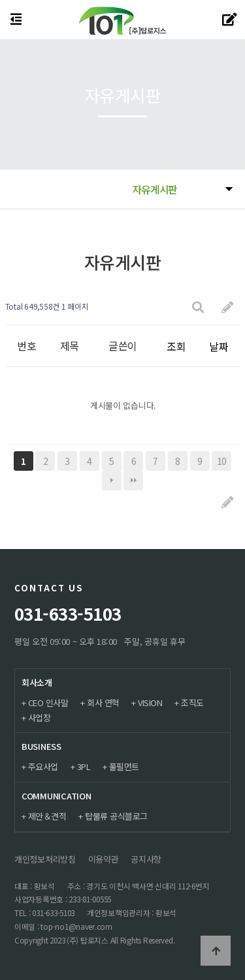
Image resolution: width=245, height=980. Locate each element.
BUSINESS (41, 746)
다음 (112, 481)
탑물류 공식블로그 (116, 816)
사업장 (40, 718)
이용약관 (104, 859)
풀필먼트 (124, 766)
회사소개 (37, 682)
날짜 (219, 346)
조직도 (192, 703)
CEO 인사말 (48, 703)
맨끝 (133, 481)
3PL (84, 766)
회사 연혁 (103, 703)
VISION (150, 703)
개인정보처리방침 (45, 859)
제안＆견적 (47, 816)
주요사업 (43, 766)
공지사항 (146, 859)
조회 (176, 346)
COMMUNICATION (57, 796)
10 (222, 461)
